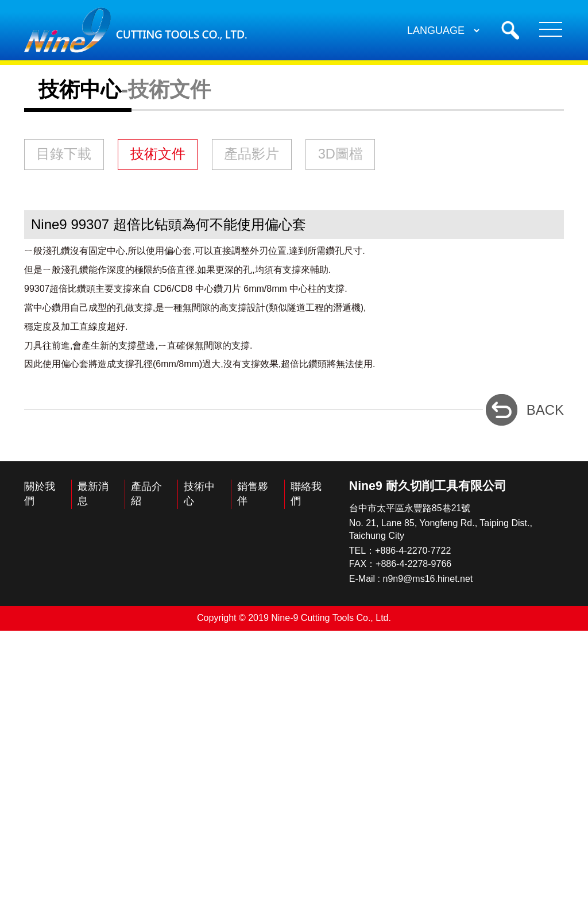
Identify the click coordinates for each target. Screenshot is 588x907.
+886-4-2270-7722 (413, 827)
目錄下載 (89, 377)
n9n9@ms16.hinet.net (428, 856)
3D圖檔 (82, 423)
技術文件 (233, 377)
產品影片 (377, 377)
